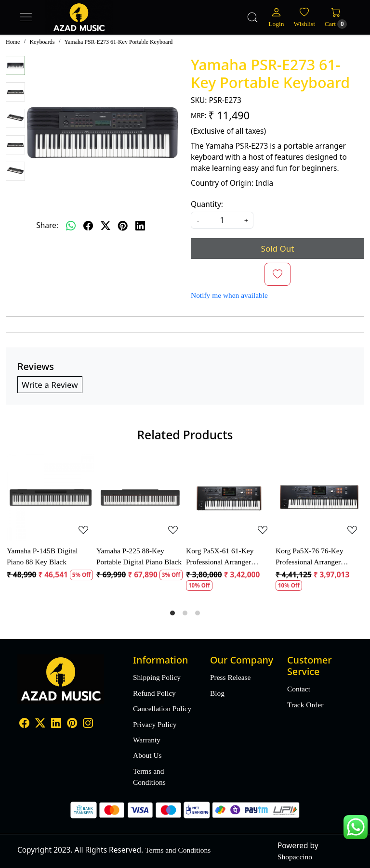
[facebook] (88, 226)
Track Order (305, 705)
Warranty (147, 740)
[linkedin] (140, 226)
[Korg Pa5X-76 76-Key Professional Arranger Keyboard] (319, 498)
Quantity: (207, 204)
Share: (47, 225)
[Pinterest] (72, 724)
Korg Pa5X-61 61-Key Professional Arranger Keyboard (220, 557)
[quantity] (222, 220)
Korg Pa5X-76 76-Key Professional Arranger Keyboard (309, 557)
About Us (147, 755)
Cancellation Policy (162, 708)
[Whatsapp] (71, 226)
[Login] (276, 17)
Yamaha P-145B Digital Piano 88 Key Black (42, 556)
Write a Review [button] (50, 385)
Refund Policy (154, 693)
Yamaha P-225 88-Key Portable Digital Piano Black (139, 556)
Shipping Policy (157, 677)
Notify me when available (229, 295)
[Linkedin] (56, 724)
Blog (217, 693)
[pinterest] (123, 226)
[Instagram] (88, 724)
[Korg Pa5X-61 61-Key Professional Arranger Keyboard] (230, 498)
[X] (40, 724)
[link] (252, 17)
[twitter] (106, 226)
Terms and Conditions (149, 777)
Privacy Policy (155, 724)
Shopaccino (295, 857)
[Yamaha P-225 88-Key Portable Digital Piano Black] (140, 498)
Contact (299, 689)
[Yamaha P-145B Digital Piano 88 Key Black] (51, 498)
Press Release (230, 677)
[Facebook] (24, 724)
